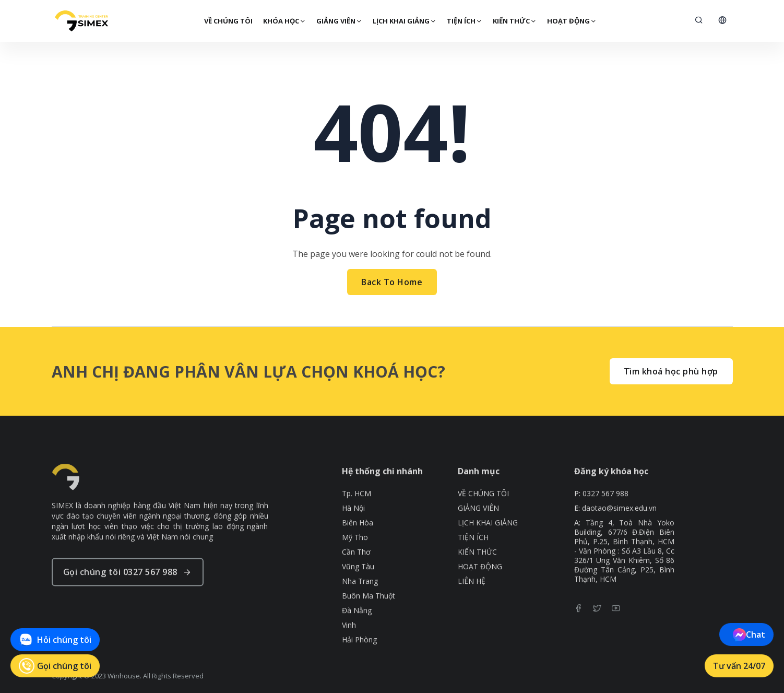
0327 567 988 (605, 522)
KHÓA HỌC (284, 21)
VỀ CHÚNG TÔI (228, 21)
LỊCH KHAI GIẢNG (404, 21)
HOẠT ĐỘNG (571, 21)
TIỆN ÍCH (464, 21)
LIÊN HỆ (472, 609)
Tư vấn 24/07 (739, 666)
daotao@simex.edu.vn (619, 536)
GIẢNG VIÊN (339, 21)
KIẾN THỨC (514, 21)
